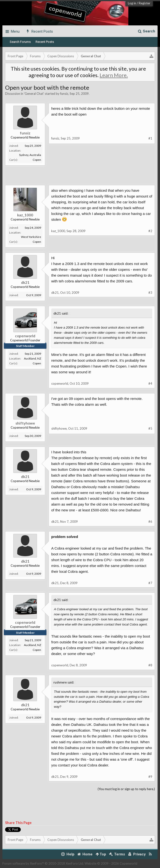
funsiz (64, 94)
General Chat (34, 94)
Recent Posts (45, 42)
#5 (150, 428)
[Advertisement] (80, 178)
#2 (150, 231)
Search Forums (20, 42)
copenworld (25, 336)
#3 (150, 293)
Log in (132, 3)
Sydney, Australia (30, 155)
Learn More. (114, 75)
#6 (150, 522)
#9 (150, 777)
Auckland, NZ (33, 358)
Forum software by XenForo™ (43, 863)
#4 (150, 383)
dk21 (25, 282)
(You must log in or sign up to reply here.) (126, 789)
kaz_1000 (25, 215)
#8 (150, 665)
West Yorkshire (31, 237)
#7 (150, 583)
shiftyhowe (25, 423)
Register (145, 3)
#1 (150, 138)
